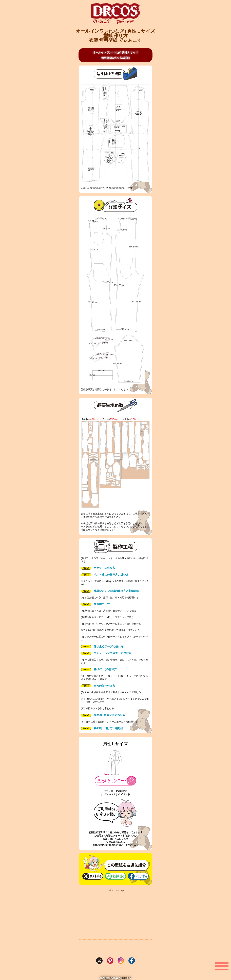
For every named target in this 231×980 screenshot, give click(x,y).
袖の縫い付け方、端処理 (102, 728)
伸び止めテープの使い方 (102, 646)
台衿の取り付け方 (98, 686)
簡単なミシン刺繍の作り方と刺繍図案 (110, 591)
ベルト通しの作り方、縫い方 (105, 574)
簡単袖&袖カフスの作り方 (103, 715)
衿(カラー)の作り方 (99, 669)
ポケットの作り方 (98, 568)
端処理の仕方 (95, 604)
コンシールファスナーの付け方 (106, 653)
